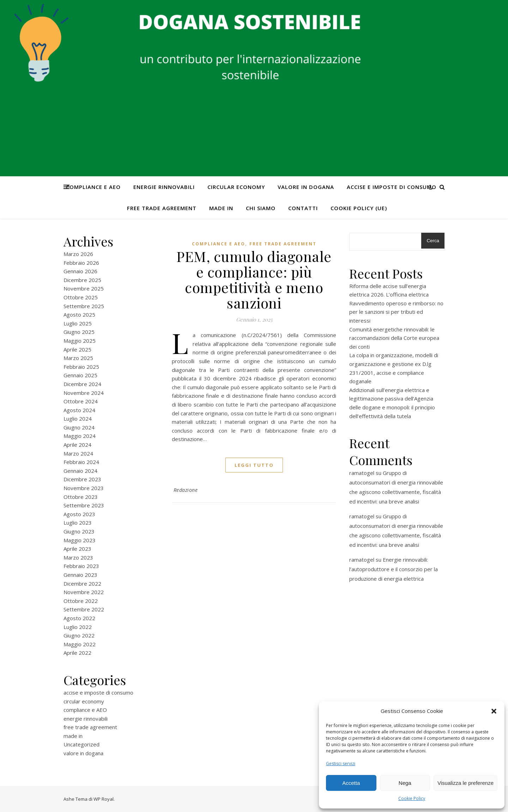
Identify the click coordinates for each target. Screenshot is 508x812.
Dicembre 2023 (82, 479)
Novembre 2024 (84, 393)
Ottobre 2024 (81, 401)
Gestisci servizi (341, 764)
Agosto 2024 (79, 410)
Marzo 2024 (78, 453)
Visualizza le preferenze (465, 783)
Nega (405, 783)
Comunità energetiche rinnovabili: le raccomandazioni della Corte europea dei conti (394, 338)
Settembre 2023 (84, 505)
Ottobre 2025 (81, 297)
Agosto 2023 (79, 514)
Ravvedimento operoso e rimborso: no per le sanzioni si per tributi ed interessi (396, 312)
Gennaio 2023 (80, 575)
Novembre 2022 (84, 592)
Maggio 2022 (80, 644)
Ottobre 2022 (81, 601)
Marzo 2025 (78, 358)
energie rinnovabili (164, 187)
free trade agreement (162, 208)
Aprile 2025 (77, 349)
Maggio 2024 (80, 436)
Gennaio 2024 (80, 471)
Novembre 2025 (84, 288)
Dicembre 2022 (82, 584)
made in (221, 208)
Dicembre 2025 (82, 280)
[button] (494, 711)
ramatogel (362, 473)
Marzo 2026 (78, 254)
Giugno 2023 (79, 531)
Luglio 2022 (78, 627)
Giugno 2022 (79, 635)
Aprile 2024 (77, 445)
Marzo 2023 (78, 557)
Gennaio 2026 (80, 271)
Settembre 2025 (84, 306)
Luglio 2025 (78, 323)
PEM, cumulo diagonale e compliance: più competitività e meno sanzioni (254, 279)
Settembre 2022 (84, 609)
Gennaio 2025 (80, 375)
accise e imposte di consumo (392, 187)
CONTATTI (303, 208)
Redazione (186, 490)
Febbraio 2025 (81, 367)
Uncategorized (81, 744)
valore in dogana (306, 187)
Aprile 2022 (77, 653)
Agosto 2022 (79, 618)
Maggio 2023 (80, 540)
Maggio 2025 (80, 341)
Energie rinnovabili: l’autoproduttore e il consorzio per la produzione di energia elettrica (394, 569)
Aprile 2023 (77, 549)
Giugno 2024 (79, 427)
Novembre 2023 (84, 488)
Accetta (351, 783)
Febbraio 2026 (81, 263)
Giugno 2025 (79, 332)
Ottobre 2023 (81, 497)
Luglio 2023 (78, 523)
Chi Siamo (261, 208)
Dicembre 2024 (82, 384)
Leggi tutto (254, 465)
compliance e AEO (93, 187)
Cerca (433, 241)
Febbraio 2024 (81, 462)
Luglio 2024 (78, 419)
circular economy (236, 187)
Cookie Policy (412, 798)
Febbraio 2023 (81, 566)
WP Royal (104, 799)
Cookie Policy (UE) (359, 208)
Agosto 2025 (79, 315)
